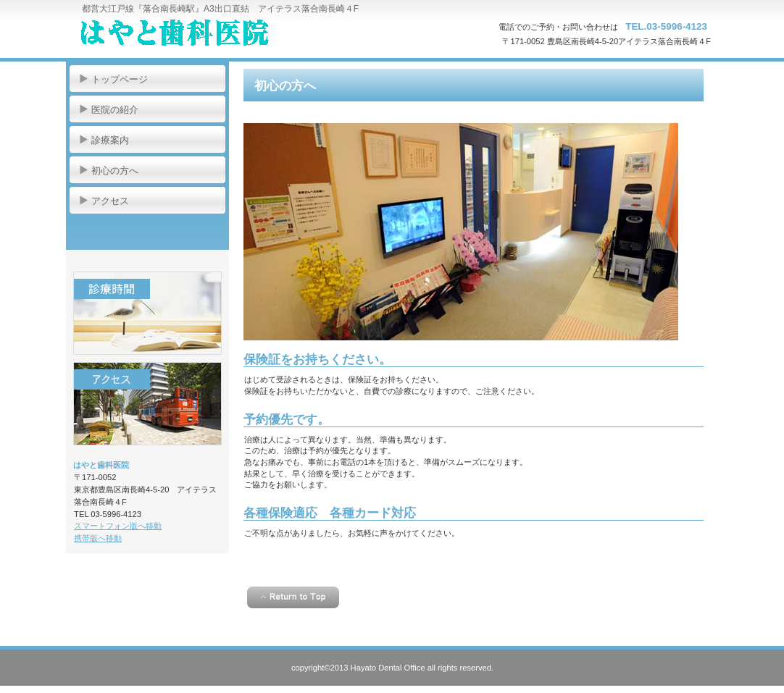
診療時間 (147, 313)
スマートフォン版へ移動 (118, 526)
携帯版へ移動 (98, 538)
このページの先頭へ (293, 597)
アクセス (147, 404)
